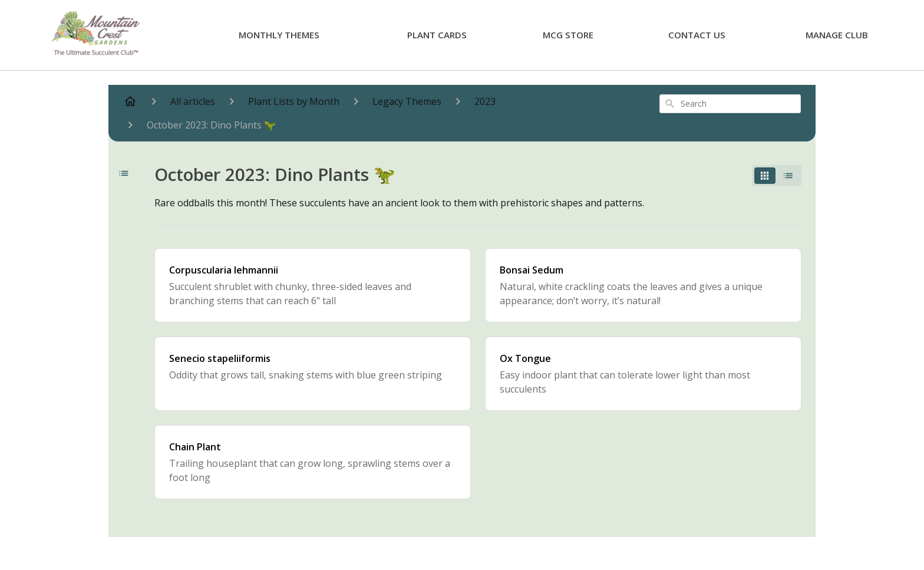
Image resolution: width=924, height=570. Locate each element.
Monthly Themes (279, 35)
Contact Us (697, 35)
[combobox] (730, 104)
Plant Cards (437, 35)
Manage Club (837, 35)
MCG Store (568, 35)
